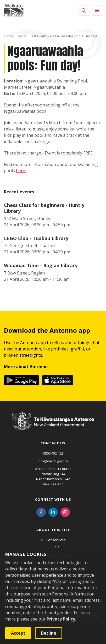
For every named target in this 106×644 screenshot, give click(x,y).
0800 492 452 (53, 453)
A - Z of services (53, 540)
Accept (18, 633)
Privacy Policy (61, 619)
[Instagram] (65, 512)
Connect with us (53, 499)
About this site (53, 530)
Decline (49, 633)
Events (21, 36)
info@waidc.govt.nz (53, 461)
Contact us (53, 443)
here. (21, 171)
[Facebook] (41, 512)
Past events (38, 36)
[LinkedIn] (53, 512)
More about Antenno (26, 367)
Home (9, 36)
